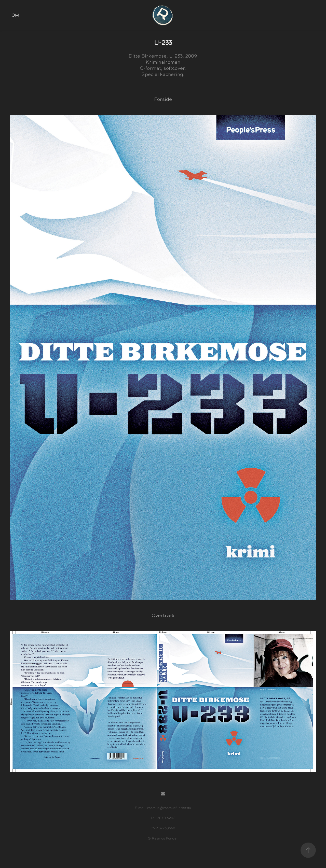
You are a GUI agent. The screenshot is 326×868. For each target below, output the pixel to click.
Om (15, 15)
